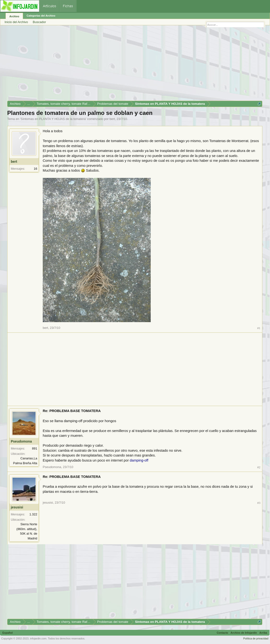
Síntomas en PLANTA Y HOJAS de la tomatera (53, 119)
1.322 (33, 514)
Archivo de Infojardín (244, 633)
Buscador (39, 22)
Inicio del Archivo (16, 22)
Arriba (263, 633)
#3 (259, 503)
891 (35, 448)
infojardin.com (38, 638)
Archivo (14, 16)
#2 (259, 467)
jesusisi (17, 507)
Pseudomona (21, 441)
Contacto (222, 633)
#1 (259, 328)
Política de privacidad (256, 638)
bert (112, 119)
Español (8, 633)
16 (36, 169)
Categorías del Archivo (41, 16)
